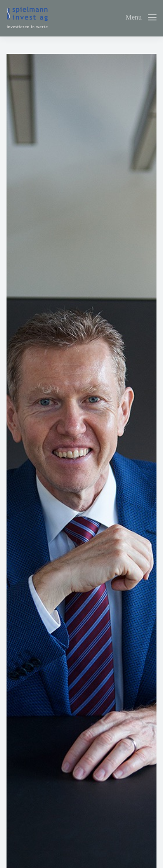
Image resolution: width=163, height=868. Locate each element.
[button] (141, 17)
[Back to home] (27, 17)
